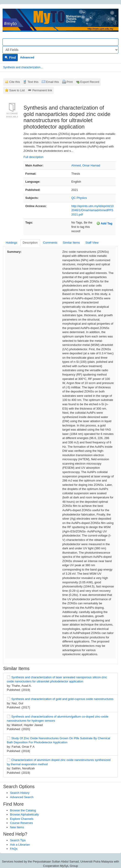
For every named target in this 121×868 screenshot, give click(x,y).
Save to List (17, 90)
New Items (17, 827)
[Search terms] (60, 42)
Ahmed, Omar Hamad (86, 165)
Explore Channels (22, 819)
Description (30, 243)
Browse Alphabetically (24, 814)
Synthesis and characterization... (23, 67)
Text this (33, 82)
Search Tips (18, 840)
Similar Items (71, 243)
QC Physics (79, 198)
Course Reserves (21, 823)
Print (70, 82)
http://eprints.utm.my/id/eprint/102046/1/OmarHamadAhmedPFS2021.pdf (93, 210)
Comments (50, 243)
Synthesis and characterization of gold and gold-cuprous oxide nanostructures (62, 699)
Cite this (15, 82)
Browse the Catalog (23, 810)
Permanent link (42, 90)
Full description (33, 157)
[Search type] (60, 50)
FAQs (14, 849)
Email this (52, 82)
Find (10, 58)
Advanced (27, 57)
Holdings (12, 243)
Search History (20, 793)
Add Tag (104, 223)
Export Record (90, 82)
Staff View (92, 243)
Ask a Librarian (20, 845)
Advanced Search (22, 797)
